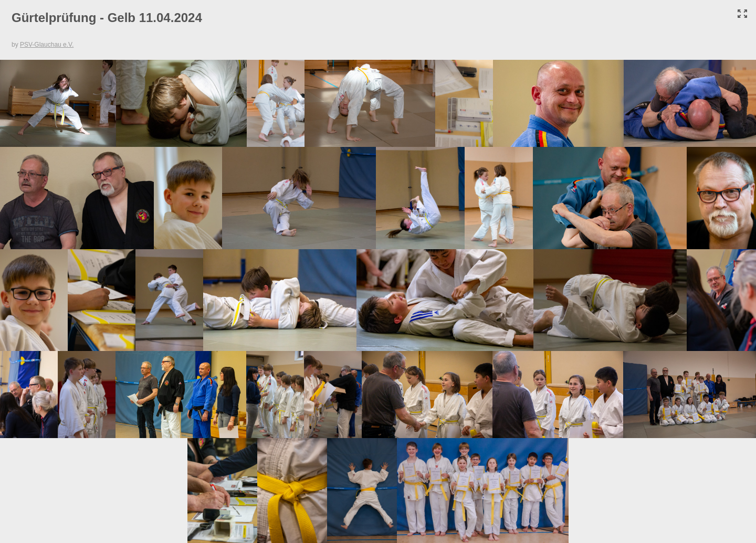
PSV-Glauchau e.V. (47, 45)
